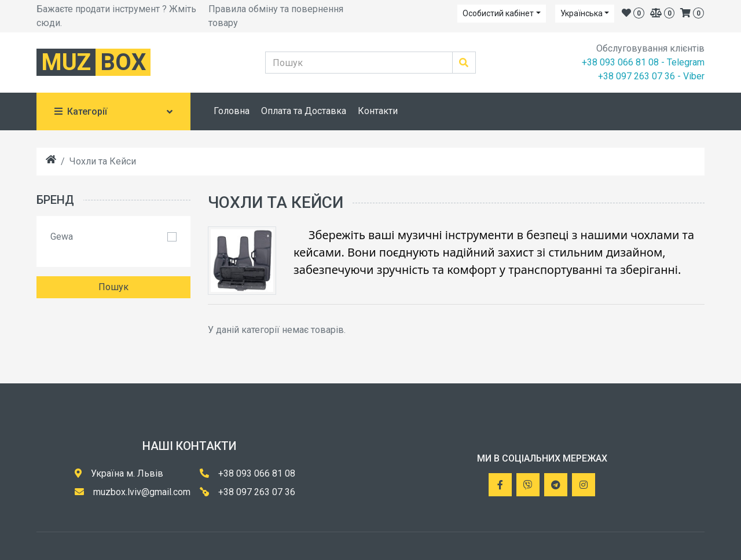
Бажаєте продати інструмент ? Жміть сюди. (116, 16)
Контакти (378, 111)
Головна (232, 111)
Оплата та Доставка (304, 111)
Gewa (62, 237)
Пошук (113, 287)
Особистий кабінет (498, 13)
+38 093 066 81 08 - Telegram (643, 62)
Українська (582, 13)
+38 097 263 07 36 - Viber (651, 76)
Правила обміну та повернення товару (276, 16)
